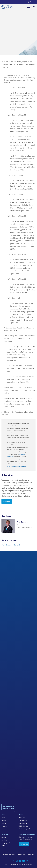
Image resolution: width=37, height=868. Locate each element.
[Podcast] (27, 861)
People (4, 821)
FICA (24, 857)
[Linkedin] (20, 861)
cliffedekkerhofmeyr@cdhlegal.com (17, 466)
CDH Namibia (24, 826)
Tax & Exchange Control (11, 545)
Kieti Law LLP (24, 823)
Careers (4, 823)
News (3, 846)
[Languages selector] (31, 2)
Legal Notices (21, 854)
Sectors (4, 837)
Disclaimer (18, 857)
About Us (22, 818)
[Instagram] (17, 861)
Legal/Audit (31, 854)
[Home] (7, 7)
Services (4, 840)
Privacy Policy (8, 857)
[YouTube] (24, 861)
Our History (23, 821)
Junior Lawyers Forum (26, 829)
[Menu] (29, 7)
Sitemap (30, 857)
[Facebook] (10, 861)
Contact (4, 826)
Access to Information (9, 854)
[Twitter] (14, 861)
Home (4, 818)
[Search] (34, 7)
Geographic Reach (7, 843)
